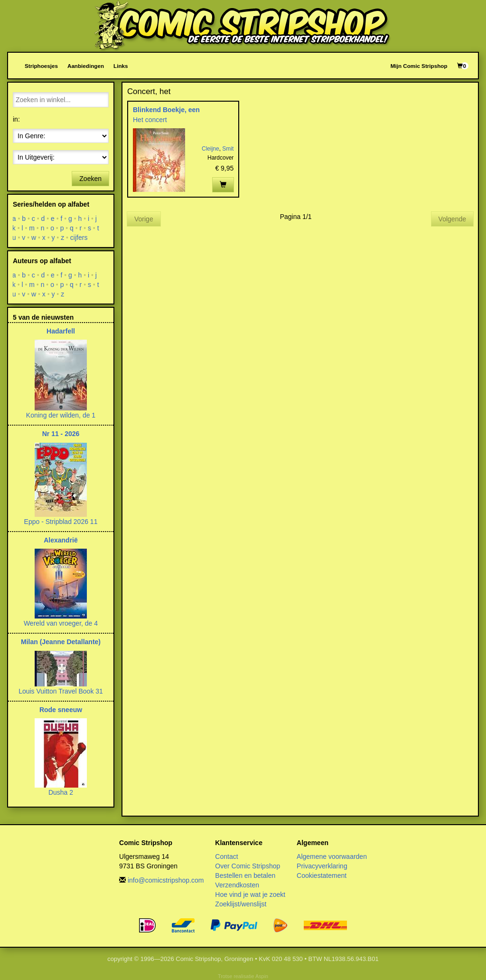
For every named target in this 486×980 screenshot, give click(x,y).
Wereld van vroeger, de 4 (61, 623)
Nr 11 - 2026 (61, 434)
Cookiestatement (322, 875)
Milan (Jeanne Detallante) (61, 642)
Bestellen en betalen (245, 875)
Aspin (262, 976)
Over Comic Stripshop (248, 866)
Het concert (150, 120)
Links (121, 66)
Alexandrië (61, 540)
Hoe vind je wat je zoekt (250, 894)
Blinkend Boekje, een (166, 110)
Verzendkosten (237, 885)
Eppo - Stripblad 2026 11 (61, 522)
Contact (226, 856)
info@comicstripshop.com (166, 880)
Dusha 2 (61, 792)
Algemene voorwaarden (332, 856)
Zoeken (90, 179)
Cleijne (210, 149)
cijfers (79, 238)
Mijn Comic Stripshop (419, 66)
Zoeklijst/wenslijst (241, 904)
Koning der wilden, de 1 (61, 415)
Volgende (452, 219)
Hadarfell (61, 331)
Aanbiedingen (86, 66)
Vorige (144, 219)
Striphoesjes (41, 66)
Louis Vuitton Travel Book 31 (61, 691)
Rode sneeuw (61, 710)
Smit (228, 149)
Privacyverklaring (322, 866)
